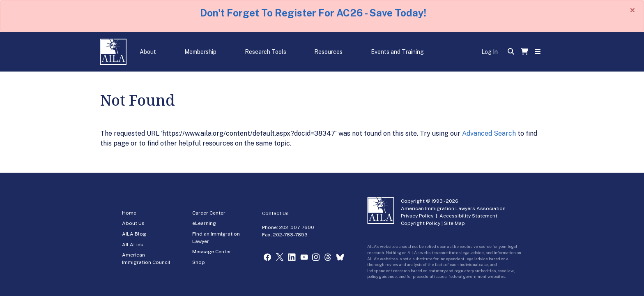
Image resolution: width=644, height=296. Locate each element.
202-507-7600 (297, 227)
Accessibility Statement (468, 216)
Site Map (454, 223)
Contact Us (275, 213)
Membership (200, 52)
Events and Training (397, 52)
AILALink (133, 245)
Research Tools (266, 52)
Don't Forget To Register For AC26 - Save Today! (313, 13)
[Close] (632, 10)
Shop (199, 262)
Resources (328, 52)
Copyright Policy (421, 223)
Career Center (209, 213)
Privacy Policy (417, 216)
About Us (133, 223)
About (148, 52)
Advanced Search (489, 133)
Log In (490, 52)
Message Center (212, 252)
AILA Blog (134, 234)
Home (129, 213)
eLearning (204, 223)
